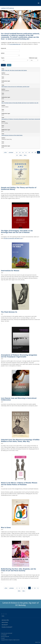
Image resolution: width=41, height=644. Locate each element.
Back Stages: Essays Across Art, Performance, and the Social (15, 87)
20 (36, 153)
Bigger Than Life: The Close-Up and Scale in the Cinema (14, 70)
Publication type (33, 58)
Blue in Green (6, 527)
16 (23, 153)
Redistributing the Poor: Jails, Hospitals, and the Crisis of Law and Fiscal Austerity (18, 570)
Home (3, 616)
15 (20, 153)
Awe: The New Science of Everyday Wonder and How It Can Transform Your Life (20, 103)
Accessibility (4, 635)
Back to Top (38, 642)
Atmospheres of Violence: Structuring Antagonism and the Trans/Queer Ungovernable (21, 119)
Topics (3, 58)
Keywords (4, 48)
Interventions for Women (10, 271)
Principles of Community (7, 627)
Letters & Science (7, 8)
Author (3, 53)
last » (26, 155)
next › (21, 155)
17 (26, 153)
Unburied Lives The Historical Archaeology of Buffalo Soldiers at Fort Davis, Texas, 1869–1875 (20, 440)
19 (33, 153)
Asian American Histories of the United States (12, 135)
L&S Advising (5, 625)
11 (38, 588)
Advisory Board (5, 622)
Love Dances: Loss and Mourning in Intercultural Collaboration (19, 399)
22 (17, 155)
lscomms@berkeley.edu (21, 39)
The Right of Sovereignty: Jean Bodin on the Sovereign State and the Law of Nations (17, 231)
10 (35, 588)
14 (17, 153)
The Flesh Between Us (9, 312)
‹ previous (11, 153)
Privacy (3, 638)
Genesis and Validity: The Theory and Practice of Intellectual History (19, 188)
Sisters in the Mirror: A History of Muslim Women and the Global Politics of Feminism (19, 484)
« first (6, 153)
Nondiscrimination (5, 637)
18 (30, 153)
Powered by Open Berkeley (7, 633)
